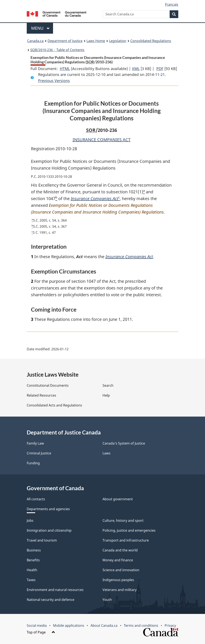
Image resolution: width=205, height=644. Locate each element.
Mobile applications (69, 625)
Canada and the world (120, 550)
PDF (160, 69)
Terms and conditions (141, 625)
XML (136, 69)
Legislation (118, 41)
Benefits (33, 560)
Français (172, 4)
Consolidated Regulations (151, 41)
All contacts (36, 499)
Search (108, 385)
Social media (37, 625)
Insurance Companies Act (95, 199)
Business (34, 550)
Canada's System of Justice (124, 443)
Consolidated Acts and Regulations (54, 405)
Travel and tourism (42, 540)
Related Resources (41, 395)
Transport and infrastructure (126, 540)
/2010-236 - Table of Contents (57, 50)
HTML (65, 69)
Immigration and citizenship (49, 530)
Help (106, 395)
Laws (106, 453)
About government (118, 499)
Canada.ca (35, 41)
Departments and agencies (48, 509)
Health (32, 570)
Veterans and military (120, 590)
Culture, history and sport (123, 521)
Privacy (170, 625)
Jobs (30, 521)
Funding (33, 463)
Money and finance (118, 560)
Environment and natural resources (55, 590)
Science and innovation (121, 570)
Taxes (31, 580)
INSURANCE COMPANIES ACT (102, 140)
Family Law (35, 443)
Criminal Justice (39, 453)
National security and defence (51, 600)
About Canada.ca (104, 625)
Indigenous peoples (118, 580)
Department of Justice (65, 41)
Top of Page (41, 632)
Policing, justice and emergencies (129, 530)
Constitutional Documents (48, 385)
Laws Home (96, 41)
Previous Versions (54, 81)
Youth (107, 600)
